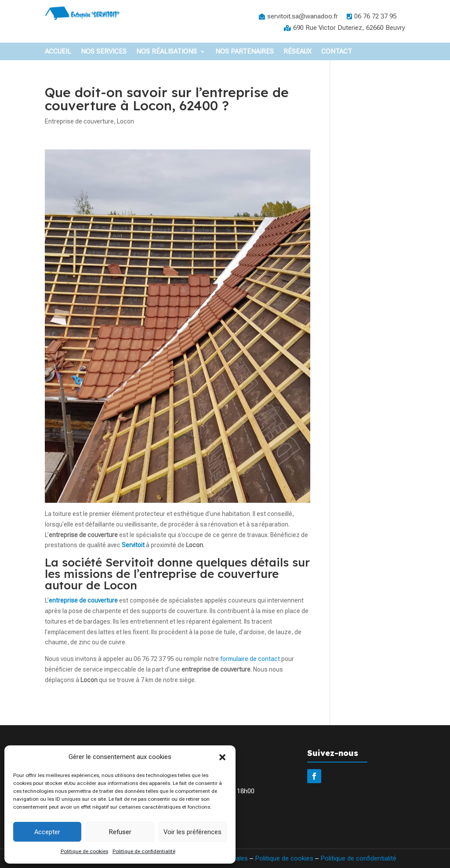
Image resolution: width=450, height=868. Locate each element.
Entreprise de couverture (79, 121)
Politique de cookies (84, 851)
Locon (125, 121)
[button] (222, 757)
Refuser (120, 832)
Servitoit (133, 545)
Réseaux (298, 52)
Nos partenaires (245, 52)
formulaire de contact (250, 659)
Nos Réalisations (167, 52)
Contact (337, 52)
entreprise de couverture (83, 600)
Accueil (58, 52)
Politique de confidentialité (144, 851)
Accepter (47, 832)
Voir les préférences (192, 832)
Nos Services (104, 52)
